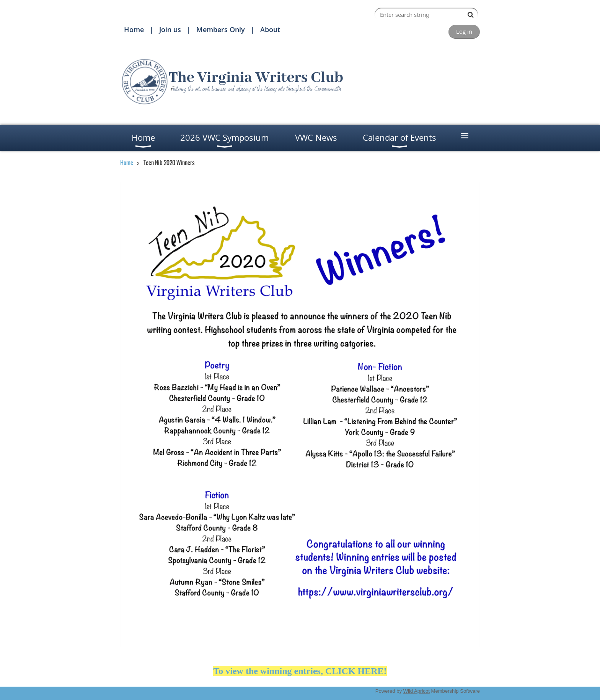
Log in (464, 31)
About (270, 29)
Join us (170, 29)
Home (134, 29)
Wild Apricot (417, 691)
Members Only (221, 29)
